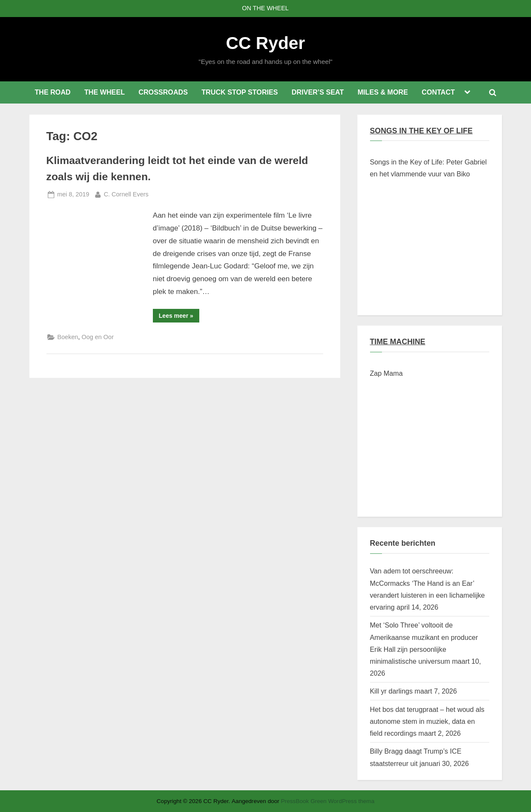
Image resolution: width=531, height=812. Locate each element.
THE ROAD (52, 92)
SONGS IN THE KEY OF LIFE (421, 131)
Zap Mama (386, 373)
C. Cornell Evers (126, 193)
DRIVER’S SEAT (318, 92)
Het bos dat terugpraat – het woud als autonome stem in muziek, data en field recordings (427, 721)
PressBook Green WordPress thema (328, 801)
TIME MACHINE (398, 342)
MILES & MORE (383, 92)
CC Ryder (266, 43)
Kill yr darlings (391, 691)
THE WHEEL (105, 92)
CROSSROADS (163, 92)
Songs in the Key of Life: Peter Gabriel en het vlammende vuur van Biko (429, 168)
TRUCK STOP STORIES (240, 92)
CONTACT (438, 92)
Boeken (68, 337)
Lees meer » (179, 317)
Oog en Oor (98, 337)
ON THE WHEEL (265, 8)
